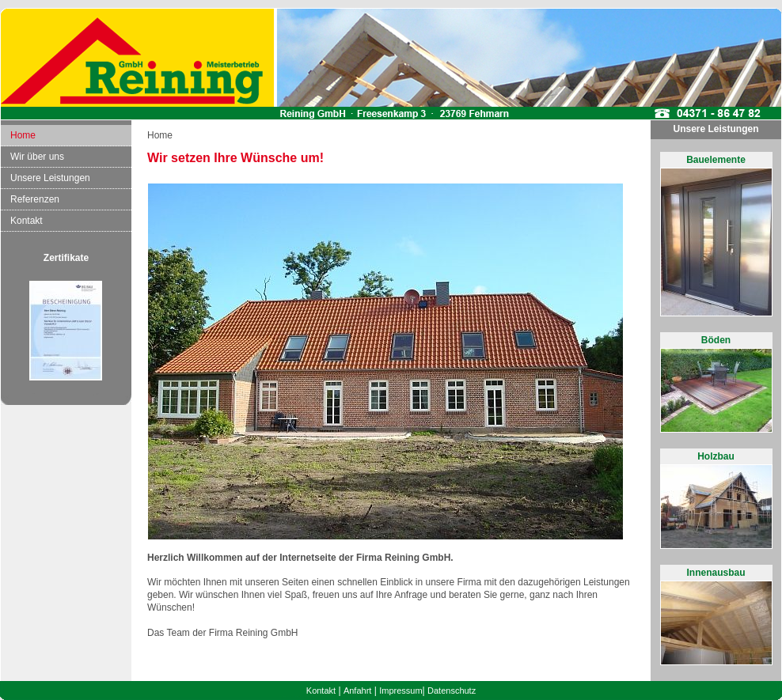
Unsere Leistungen (50, 178)
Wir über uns (37, 157)
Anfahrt (357, 691)
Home (23, 135)
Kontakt (27, 221)
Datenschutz (452, 691)
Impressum (400, 691)
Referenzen (35, 199)
